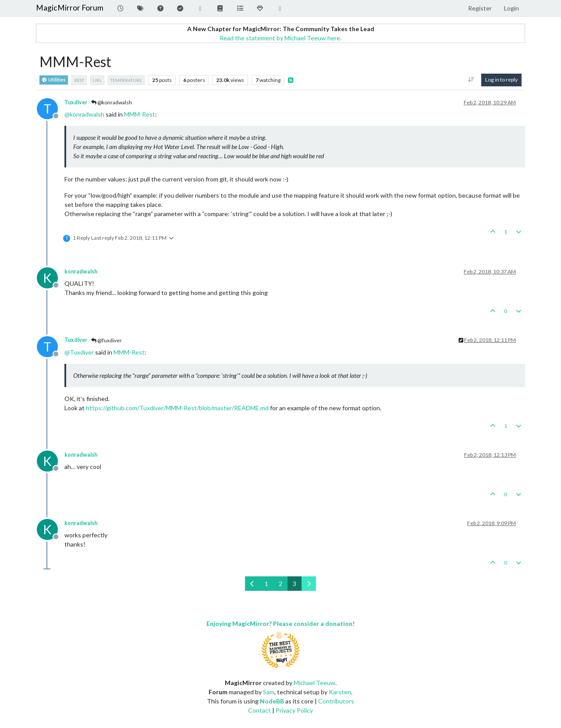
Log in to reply (501, 80)
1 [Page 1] (266, 584)
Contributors (336, 701)
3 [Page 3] (295, 584)
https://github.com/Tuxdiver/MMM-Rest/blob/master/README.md (177, 408)
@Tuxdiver (107, 340)
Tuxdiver (76, 102)
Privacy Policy (294, 710)
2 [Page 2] (280, 584)
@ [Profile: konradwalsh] (84, 114)
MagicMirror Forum (70, 8)
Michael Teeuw (314, 683)
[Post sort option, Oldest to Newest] (471, 80)
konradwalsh (81, 272)
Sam (269, 692)
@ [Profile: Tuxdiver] (79, 352)
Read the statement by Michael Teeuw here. (280, 38)
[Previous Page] (252, 584)
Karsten (340, 692)
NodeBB (272, 701)
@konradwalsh (112, 102)
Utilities (54, 80)
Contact (259, 710)
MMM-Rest (140, 114)
